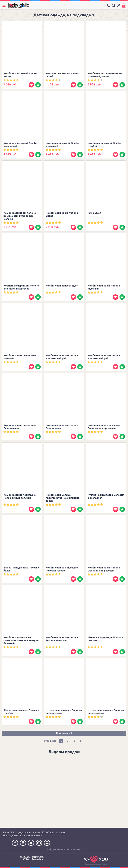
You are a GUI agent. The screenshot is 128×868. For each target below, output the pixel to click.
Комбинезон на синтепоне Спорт (62, 214)
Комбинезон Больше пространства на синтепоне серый (62, 498)
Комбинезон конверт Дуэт (62, 286)
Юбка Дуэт (94, 213)
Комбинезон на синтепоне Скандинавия (20, 427)
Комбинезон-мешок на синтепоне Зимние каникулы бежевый (21, 640)
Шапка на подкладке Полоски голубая (21, 712)
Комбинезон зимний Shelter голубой (105, 145)
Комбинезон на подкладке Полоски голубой (62, 569)
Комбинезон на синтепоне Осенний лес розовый (104, 569)
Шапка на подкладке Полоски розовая (105, 639)
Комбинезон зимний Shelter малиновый (21, 145)
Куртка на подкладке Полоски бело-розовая (64, 712)
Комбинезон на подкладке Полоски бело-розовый (104, 427)
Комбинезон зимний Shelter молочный (63, 145)
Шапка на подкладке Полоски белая (21, 569)
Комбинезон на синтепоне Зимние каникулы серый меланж (20, 216)
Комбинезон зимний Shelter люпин (21, 75)
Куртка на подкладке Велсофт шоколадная (106, 496)
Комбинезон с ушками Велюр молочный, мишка (105, 75)
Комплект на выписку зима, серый (62, 75)
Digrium (50, 849)
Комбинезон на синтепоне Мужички (104, 287)
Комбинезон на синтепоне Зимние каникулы (62, 639)
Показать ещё (64, 733)
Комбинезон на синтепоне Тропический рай (62, 357)
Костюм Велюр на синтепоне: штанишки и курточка (21, 287)
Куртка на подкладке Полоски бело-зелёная (106, 712)
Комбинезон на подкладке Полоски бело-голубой (20, 496)
